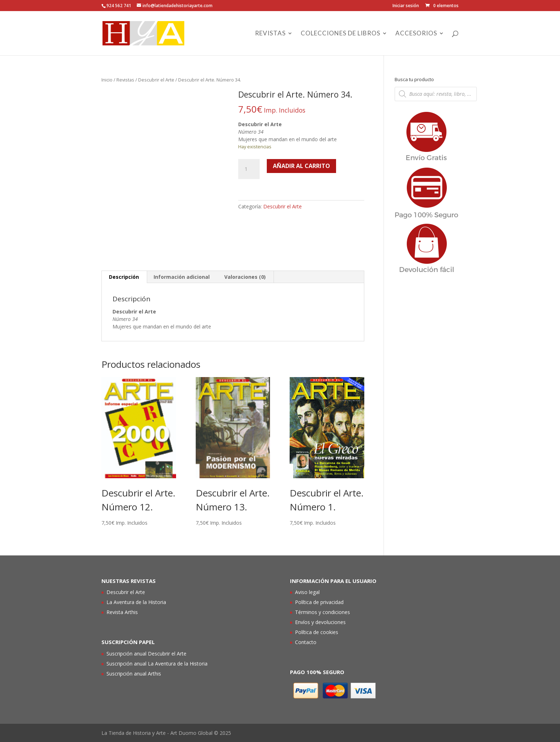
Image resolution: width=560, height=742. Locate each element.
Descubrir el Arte (156, 80)
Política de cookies (317, 632)
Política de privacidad (319, 602)
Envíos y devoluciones (320, 622)
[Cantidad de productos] (249, 169)
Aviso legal (307, 592)
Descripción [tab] (124, 277)
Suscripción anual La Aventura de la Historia (157, 664)
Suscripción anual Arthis (134, 674)
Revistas (270, 34)
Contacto (306, 642)
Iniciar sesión (406, 6)
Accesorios (416, 34)
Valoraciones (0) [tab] (245, 277)
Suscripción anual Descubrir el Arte (146, 654)
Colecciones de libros (341, 34)
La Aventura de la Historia (136, 602)
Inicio (107, 80)
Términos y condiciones (322, 612)
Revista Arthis (122, 612)
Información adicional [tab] (182, 277)
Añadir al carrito (301, 166)
